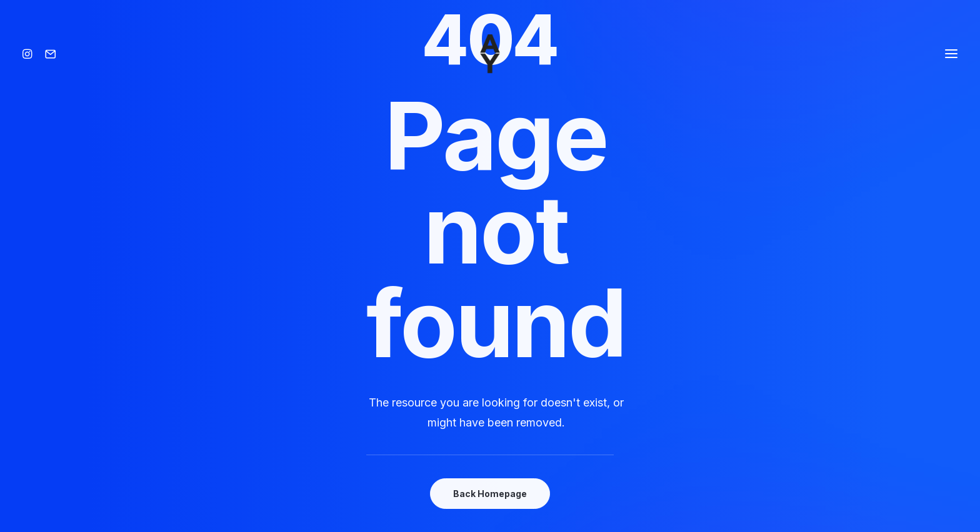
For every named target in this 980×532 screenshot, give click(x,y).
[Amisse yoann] (490, 54)
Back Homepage (490, 494)
